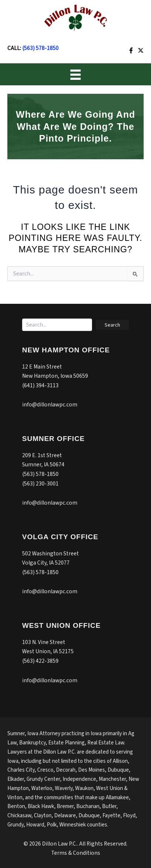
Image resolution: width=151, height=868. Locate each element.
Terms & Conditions (76, 853)
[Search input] (57, 325)
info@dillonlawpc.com (50, 405)
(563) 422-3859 (40, 661)
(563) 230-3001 (40, 484)
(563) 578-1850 (40, 48)
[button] (112, 325)
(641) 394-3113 (40, 385)
